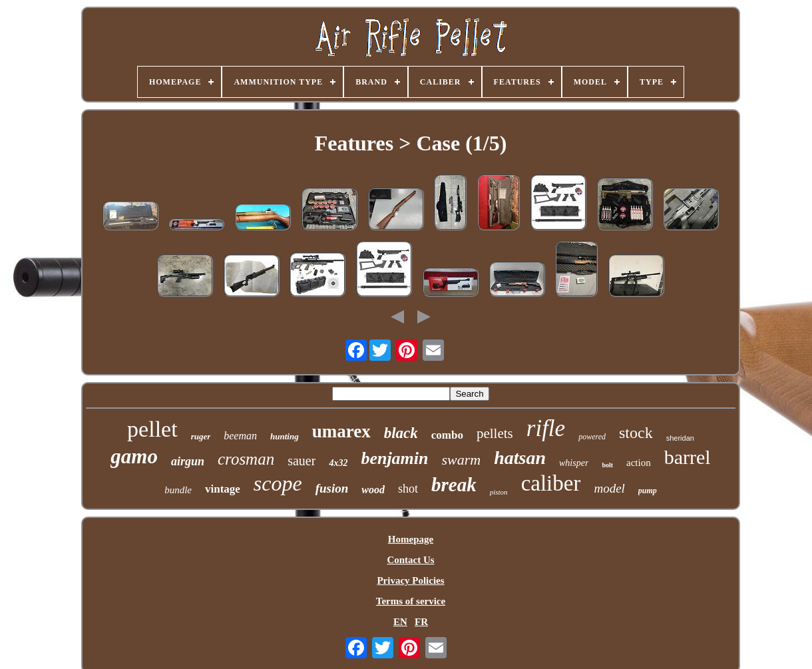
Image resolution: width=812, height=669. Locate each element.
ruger (201, 436)
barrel (688, 457)
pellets (495, 433)
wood (373, 490)
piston (499, 492)
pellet (152, 429)
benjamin (394, 458)
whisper (574, 463)
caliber (551, 483)
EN (400, 622)
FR (421, 622)
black (401, 433)
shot (408, 489)
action (639, 463)
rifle (546, 428)
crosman (246, 459)
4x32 (338, 463)
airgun (188, 461)
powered (592, 437)
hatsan (520, 458)
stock (636, 433)
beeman (240, 436)
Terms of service (411, 601)
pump (648, 491)
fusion (332, 488)
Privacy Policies (410, 580)
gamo (134, 456)
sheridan (680, 438)
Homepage (411, 539)
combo (447, 435)
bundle (178, 490)
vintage (223, 489)
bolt (607, 465)
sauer (302, 461)
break (454, 485)
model (609, 488)
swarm (462, 460)
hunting (285, 436)
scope (278, 483)
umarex (341, 431)
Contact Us (410, 560)
